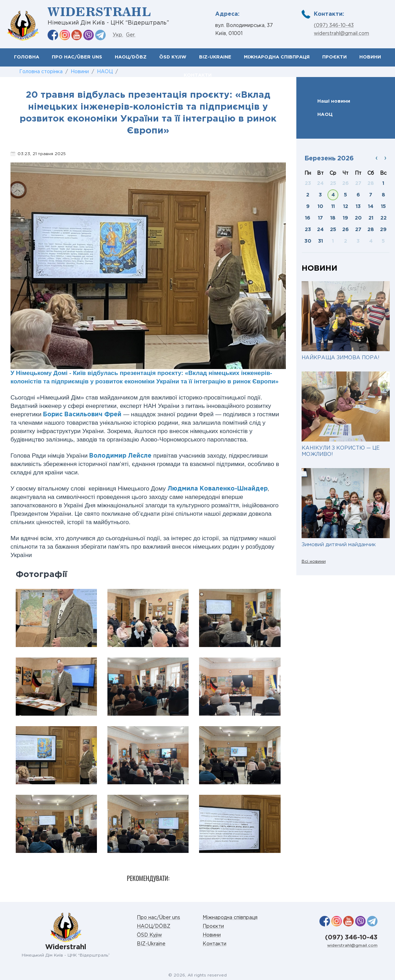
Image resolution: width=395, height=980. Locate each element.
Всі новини (314, 561)
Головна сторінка (41, 72)
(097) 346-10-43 (334, 26)
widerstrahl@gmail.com (341, 34)
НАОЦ (105, 72)
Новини (370, 57)
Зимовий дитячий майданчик (339, 545)
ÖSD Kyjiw (173, 57)
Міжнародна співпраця (277, 57)
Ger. (131, 35)
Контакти (214, 944)
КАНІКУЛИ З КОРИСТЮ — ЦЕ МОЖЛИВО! (341, 451)
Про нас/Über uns (77, 57)
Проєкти (334, 57)
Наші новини (334, 101)
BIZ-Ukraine (215, 57)
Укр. (118, 35)
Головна (27, 57)
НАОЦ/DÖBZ (131, 57)
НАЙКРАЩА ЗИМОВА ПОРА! (340, 358)
